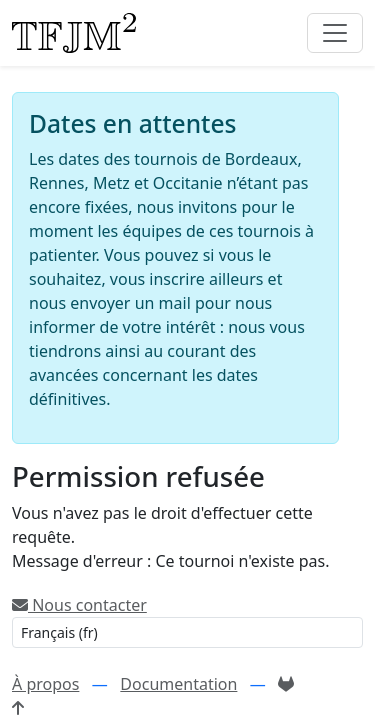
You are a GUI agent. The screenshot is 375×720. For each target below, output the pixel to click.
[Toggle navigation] (335, 33)
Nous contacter (79, 605)
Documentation (178, 684)
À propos (45, 684)
